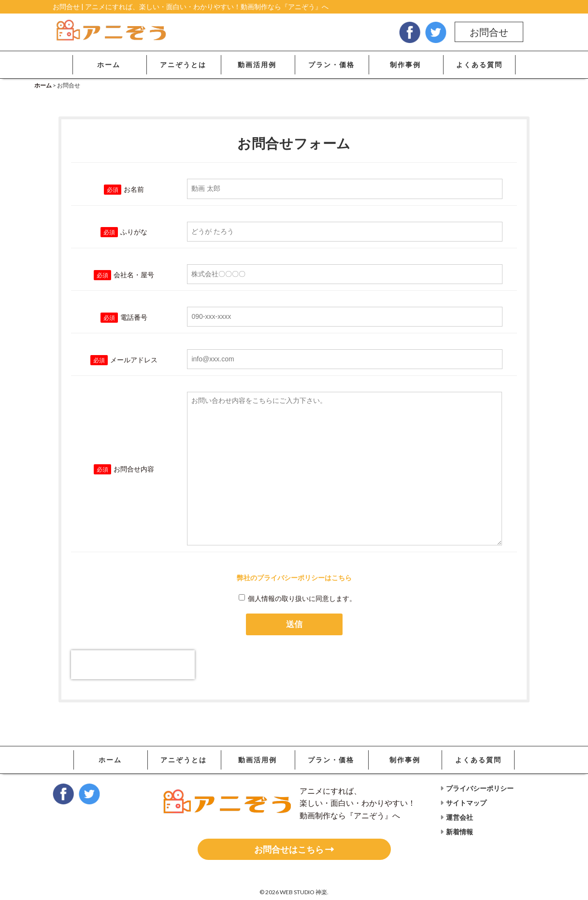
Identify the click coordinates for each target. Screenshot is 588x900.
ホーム (109, 64)
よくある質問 (479, 64)
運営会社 (457, 817)
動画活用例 (257, 64)
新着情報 (457, 832)
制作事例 (405, 64)
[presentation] (133, 665)
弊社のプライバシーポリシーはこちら (294, 578)
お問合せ (489, 32)
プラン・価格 (331, 64)
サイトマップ (463, 803)
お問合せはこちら (294, 849)
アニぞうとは (183, 64)
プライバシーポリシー (477, 788)
